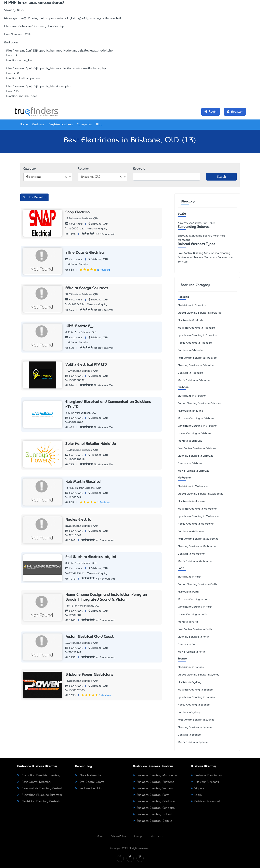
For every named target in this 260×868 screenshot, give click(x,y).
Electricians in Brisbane (192, 396)
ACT (201, 223)
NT (215, 223)
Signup (197, 788)
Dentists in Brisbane (190, 463)
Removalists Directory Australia (41, 788)
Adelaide (183, 297)
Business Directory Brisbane (154, 782)
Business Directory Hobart (152, 814)
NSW (181, 223)
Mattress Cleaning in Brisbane (196, 418)
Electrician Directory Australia (39, 801)
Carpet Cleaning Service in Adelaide (200, 313)
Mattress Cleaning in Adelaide (196, 328)
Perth (181, 568)
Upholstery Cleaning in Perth (195, 607)
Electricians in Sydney (191, 667)
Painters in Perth (188, 622)
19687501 (73, 615)
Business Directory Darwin (153, 821)
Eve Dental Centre (90, 782)
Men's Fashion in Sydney (193, 742)
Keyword (139, 169)
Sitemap (137, 836)
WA (206, 223)
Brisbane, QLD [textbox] (101, 177)
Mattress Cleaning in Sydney (195, 690)
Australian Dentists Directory (39, 775)
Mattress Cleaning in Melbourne (197, 509)
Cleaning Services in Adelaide (196, 365)
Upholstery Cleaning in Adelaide (197, 335)
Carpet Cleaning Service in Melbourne (201, 494)
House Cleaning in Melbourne (196, 524)
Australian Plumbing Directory (40, 795)
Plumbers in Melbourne (192, 501)
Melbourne (184, 478)
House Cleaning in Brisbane (195, 433)
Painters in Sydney (189, 712)
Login (196, 795)
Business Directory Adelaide (154, 801)
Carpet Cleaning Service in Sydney (199, 675)
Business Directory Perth (151, 795)
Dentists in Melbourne (191, 554)
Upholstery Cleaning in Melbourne (198, 516)
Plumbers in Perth (188, 592)
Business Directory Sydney (153, 788)
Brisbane (183, 387)
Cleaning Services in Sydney (195, 727)
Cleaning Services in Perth (193, 637)
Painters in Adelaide (190, 350)
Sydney (182, 659)
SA (196, 223)
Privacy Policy (118, 836)
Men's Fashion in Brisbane (194, 471)
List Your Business (205, 782)
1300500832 (75, 380)
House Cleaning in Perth (192, 614)
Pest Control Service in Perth (195, 629)
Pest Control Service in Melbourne (198, 539)
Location (84, 169)
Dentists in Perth (188, 644)
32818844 (73, 535)
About (101, 836)
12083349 (73, 497)
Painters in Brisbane (190, 441)
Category (30, 169)
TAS (211, 223)
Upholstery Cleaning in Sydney (196, 697)
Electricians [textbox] (47, 177)
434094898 (74, 422)
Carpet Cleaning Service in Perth (197, 584)
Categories (84, 125)
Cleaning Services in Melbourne (197, 546)
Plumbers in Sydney (190, 682)
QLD (191, 223)
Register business (61, 125)
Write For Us (156, 836)
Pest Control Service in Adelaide (197, 358)
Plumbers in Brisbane (190, 411)
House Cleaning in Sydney (194, 705)
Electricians (74, 224)
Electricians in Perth (190, 577)
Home (24, 125)
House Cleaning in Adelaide (195, 343)
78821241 (73, 652)
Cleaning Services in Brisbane (196, 456)
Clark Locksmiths (88, 775)
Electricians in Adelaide (192, 305)
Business (38, 125)
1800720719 (75, 460)
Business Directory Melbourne (155, 775)
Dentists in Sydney (189, 735)
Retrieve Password (205, 801)
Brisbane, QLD (99, 224)
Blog (99, 125)
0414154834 (75, 305)
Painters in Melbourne (191, 531)
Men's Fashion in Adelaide (194, 380)
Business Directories (206, 775)
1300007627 (75, 229)
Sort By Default (33, 197)
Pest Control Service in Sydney (196, 720)
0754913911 (75, 573)
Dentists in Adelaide (190, 373)
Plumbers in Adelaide (191, 320)
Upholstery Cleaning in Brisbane (197, 426)
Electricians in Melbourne (193, 486)
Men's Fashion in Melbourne (195, 561)
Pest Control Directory (34, 782)
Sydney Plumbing (89, 788)
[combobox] (48, 177)
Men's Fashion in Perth (191, 652)
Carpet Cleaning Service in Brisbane (199, 403)
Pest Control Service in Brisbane (197, 448)
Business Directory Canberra (154, 808)
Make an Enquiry (97, 229)
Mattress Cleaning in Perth (194, 599)
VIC (186, 223)
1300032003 (75, 690)
